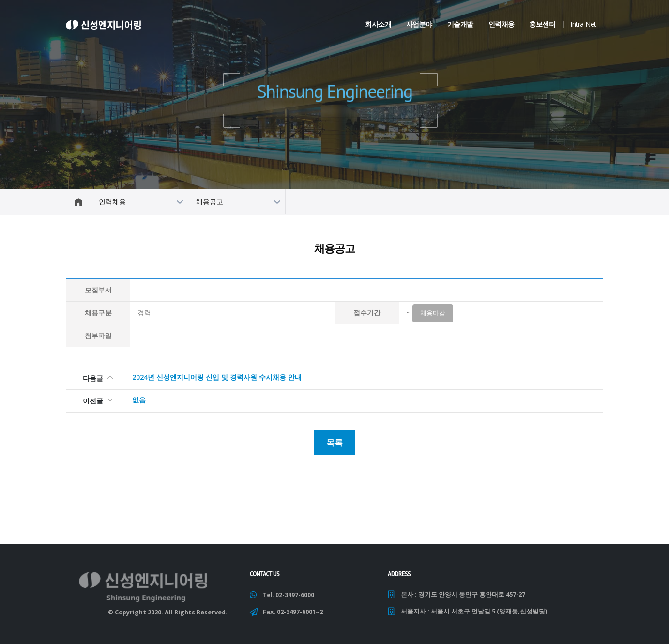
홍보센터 (542, 24)
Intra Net (583, 24)
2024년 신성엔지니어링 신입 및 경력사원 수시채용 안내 (217, 379)
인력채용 (502, 24)
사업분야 (419, 24)
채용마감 (433, 315)
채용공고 (210, 202)
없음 (139, 402)
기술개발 (460, 24)
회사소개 (378, 24)
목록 (334, 442)
